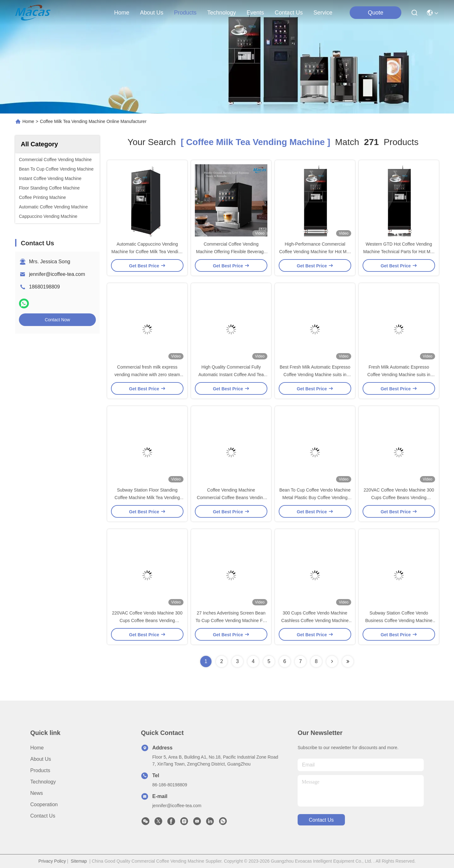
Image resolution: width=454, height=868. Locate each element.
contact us (289, 13)
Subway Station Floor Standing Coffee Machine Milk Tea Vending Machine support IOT (147, 498)
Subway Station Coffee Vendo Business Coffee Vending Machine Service (399, 620)
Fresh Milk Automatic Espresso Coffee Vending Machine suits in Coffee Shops (399, 375)
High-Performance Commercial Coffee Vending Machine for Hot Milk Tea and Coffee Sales (315, 252)
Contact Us (43, 816)
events (255, 13)
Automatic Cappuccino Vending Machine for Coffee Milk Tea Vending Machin (147, 252)
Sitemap (79, 861)
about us (152, 13)
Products (40, 770)
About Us (41, 759)
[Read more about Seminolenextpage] (332, 661)
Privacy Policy (52, 861)
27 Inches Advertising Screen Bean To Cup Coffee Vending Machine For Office (231, 620)
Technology (43, 782)
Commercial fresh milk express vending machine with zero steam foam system (147, 375)
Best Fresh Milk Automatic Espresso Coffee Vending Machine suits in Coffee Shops (315, 375)
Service (323, 13)
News (37, 793)
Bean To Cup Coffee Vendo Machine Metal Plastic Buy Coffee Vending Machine (315, 498)
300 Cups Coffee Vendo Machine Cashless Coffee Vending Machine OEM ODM (315, 620)
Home (122, 13)
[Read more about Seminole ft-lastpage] (348, 661)
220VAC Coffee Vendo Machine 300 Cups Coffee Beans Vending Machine (399, 498)
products (185, 13)
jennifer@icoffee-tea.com (57, 274)
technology (221, 13)
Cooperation (44, 804)
